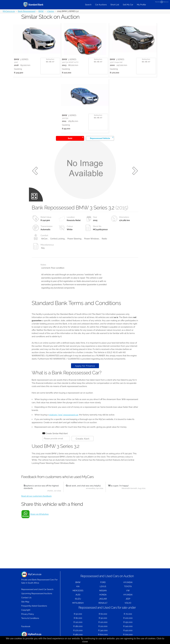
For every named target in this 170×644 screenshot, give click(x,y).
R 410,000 (128, 630)
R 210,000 (103, 626)
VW (128, 591)
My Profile (141, 5)
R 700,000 (128, 635)
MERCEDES (78, 591)
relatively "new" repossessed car (64, 415)
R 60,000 (103, 614)
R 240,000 (128, 626)
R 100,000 (128, 618)
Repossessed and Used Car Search (37, 589)
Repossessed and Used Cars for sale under (107, 608)
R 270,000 (78, 630)
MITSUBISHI (78, 603)
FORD (103, 582)
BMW (41, 11)
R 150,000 (128, 622)
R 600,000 (103, 635)
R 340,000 (103, 630)
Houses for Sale (31, 636)
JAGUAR (103, 599)
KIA (78, 586)
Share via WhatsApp (39, 514)
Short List (115, 5)
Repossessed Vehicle (102, 138)
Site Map (25, 602)
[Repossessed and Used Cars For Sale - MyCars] (37, 5)
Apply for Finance (85, 366)
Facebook (26, 626)
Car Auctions (101, 5)
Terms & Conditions (30, 618)
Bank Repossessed (27, 11)
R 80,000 (78, 618)
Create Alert (83, 439)
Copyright (26, 610)
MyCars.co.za (9, 11)
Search (88, 5)
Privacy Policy (28, 614)
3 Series (50, 11)
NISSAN (103, 591)
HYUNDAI (128, 582)
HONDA (103, 595)
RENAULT (103, 603)
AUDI (78, 595)
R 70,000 (128, 614)
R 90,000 (103, 618)
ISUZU (78, 599)
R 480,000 (78, 635)
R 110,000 (78, 622)
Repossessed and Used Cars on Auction (107, 576)
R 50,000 (78, 614)
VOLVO (128, 603)
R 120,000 (103, 622)
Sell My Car (128, 5)
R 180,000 (78, 626)
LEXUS (103, 586)
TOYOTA (128, 586)
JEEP (128, 599)
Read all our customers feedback (36, 496)
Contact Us (26, 598)
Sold (76, 138)
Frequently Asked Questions (34, 606)
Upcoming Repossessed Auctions (37, 594)
